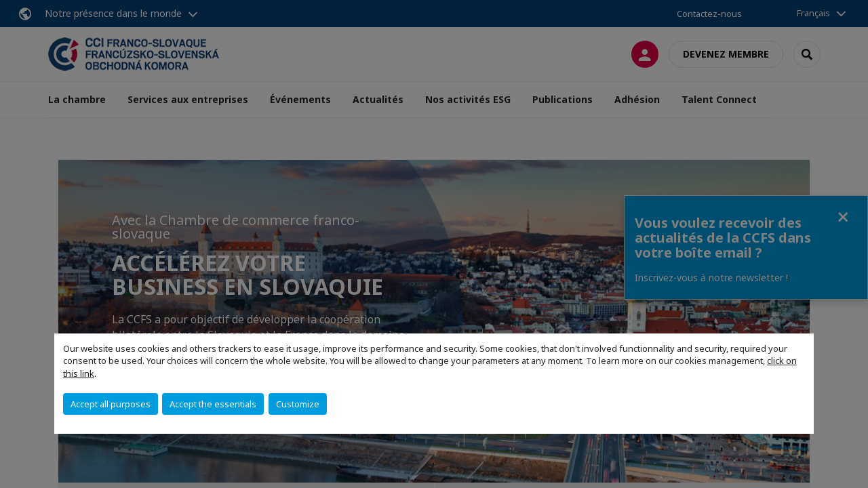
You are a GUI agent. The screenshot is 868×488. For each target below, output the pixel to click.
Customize (298, 404)
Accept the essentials (213, 404)
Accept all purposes (111, 404)
